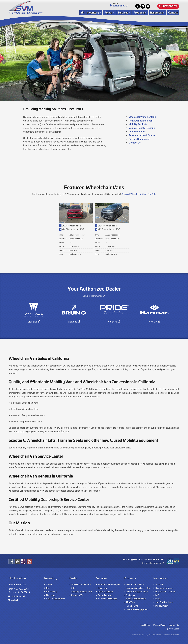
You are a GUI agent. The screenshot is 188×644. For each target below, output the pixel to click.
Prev (4, 62)
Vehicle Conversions (135, 584)
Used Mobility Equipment (137, 609)
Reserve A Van (77, 595)
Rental (108, 12)
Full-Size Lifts (132, 606)
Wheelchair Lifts (137, 132)
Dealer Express (155, 635)
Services (123, 12)
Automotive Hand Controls (143, 135)
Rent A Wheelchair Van (141, 121)
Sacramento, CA (120, 6)
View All (50, 584)
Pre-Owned (51, 592)
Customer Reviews (164, 588)
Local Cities (145, 625)
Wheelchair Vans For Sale (142, 117)
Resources (156, 12)
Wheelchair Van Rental (81, 584)
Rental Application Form (82, 592)
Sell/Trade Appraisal (56, 599)
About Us (160, 584)
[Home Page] (82, 13)
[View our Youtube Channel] (148, 6)
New (48, 588)
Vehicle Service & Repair (109, 584)
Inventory (93, 12)
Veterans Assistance (108, 599)
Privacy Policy (162, 606)
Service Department (139, 139)
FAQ (157, 595)
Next (184, 62)
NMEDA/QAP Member (165, 592)
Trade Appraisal (105, 595)
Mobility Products (138, 124)
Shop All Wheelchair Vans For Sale (139, 194)
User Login (173, 629)
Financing (51, 595)
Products (139, 12)
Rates (73, 588)
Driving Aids (131, 595)
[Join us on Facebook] (138, 6)
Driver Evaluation (106, 592)
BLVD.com (175, 635)
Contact (173, 12)
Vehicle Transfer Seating (142, 128)
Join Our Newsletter (164, 602)
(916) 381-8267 (168, 6)
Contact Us (135, 143)
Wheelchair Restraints (136, 599)
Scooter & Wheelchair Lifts (138, 588)
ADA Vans (130, 602)
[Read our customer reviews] (143, 6)
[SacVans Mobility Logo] (41, 8)
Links (158, 599)
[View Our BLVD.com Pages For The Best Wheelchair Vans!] (23, 561)
